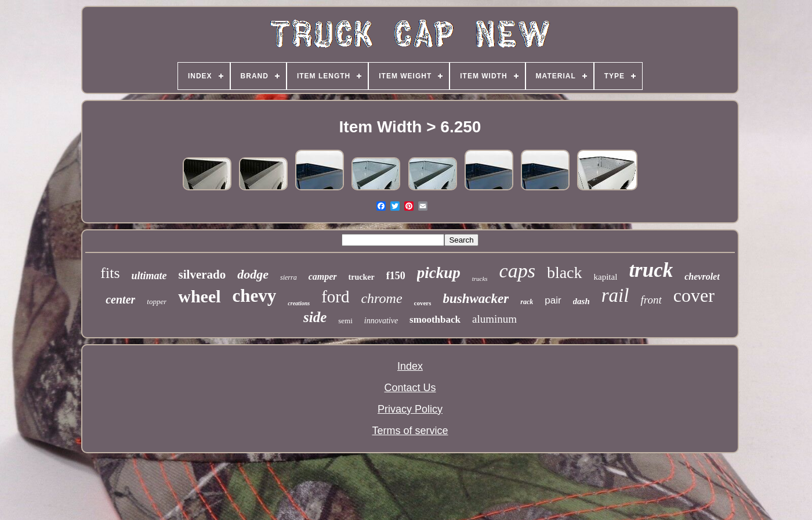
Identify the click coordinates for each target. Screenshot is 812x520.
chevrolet (702, 277)
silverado (202, 275)
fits (110, 273)
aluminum (494, 319)
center (120, 299)
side (315, 317)
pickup (439, 273)
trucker (362, 277)
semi (345, 321)
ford (335, 297)
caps (517, 271)
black (565, 272)
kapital (606, 277)
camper (323, 277)
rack (527, 302)
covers (423, 303)
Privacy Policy (410, 409)
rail (615, 295)
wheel (199, 296)
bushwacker (476, 299)
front (651, 300)
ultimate (149, 276)
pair (553, 300)
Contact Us (410, 388)
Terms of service (410, 431)
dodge (253, 274)
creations (299, 303)
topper (157, 301)
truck (651, 270)
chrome (381, 298)
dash (581, 301)
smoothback (435, 319)
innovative (381, 321)
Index (410, 366)
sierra (289, 277)
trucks (480, 279)
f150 (396, 276)
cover (694, 295)
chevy (255, 296)
